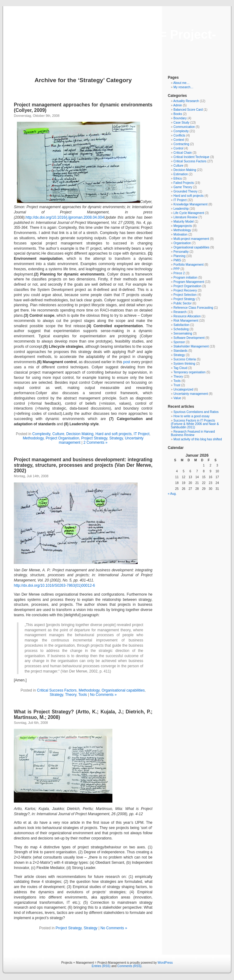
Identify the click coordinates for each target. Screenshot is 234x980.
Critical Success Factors (57, 690)
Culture (58, 434)
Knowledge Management (190, 204)
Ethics (178, 179)
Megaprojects (183, 226)
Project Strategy (94, 438)
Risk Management (186, 321)
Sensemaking (183, 333)
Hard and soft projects (113, 434)
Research (180, 312)
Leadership (181, 209)
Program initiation (185, 278)
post (127, 362)
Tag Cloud (180, 368)
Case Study (181, 123)
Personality (181, 252)
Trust (177, 385)
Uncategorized (183, 389)
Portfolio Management (188, 265)
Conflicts (179, 135)
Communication (184, 127)
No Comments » (103, 695)
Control (178, 148)
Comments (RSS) (129, 966)
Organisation (182, 243)
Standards (180, 351)
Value (177, 398)
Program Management (189, 282)
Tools (83, 695)
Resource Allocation (187, 316)
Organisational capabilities (123, 690)
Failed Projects (184, 183)
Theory (71, 695)
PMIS (177, 260)
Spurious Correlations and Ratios (196, 412)
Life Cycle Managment (189, 213)
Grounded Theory (185, 191)
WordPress (165, 963)
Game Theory (183, 187)
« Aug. (172, 494)
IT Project (141, 434)
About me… (182, 83)
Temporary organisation (190, 372)
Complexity (41, 434)
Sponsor (179, 342)
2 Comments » (95, 442)
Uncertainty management (191, 394)
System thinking (184, 364)
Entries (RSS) (101, 966)
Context (179, 140)
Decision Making (80, 434)
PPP (176, 269)
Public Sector (182, 303)
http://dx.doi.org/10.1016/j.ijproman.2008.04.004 (65, 217)
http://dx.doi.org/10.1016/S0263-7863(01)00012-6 (54, 585)
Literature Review (185, 217)
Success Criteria (185, 359)
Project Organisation (62, 438)
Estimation (181, 174)
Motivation (180, 234)
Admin (178, 105)
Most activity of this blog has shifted (198, 439)
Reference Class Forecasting (193, 308)
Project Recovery (185, 290)
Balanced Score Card (188, 110)
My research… (183, 87)
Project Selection (185, 295)
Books (178, 114)
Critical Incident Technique (191, 157)
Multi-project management (191, 239)
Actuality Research (186, 101)
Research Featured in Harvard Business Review (193, 433)
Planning (179, 256)
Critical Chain (182, 153)
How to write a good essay (191, 416)
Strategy (116, 438)
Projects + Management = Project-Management (117, 41)
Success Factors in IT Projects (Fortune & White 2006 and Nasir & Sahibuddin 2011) (195, 424)
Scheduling (181, 329)
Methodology (33, 438)
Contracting (181, 144)
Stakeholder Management (191, 346)
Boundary (180, 118)
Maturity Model (184, 222)
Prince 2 (179, 273)
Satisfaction (181, 325)
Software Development (189, 338)
